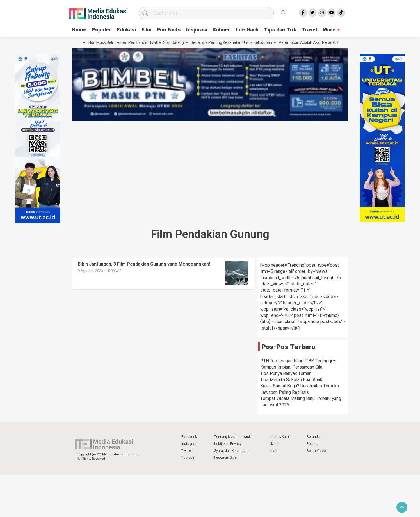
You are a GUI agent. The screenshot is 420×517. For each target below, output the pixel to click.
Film (147, 30)
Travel (309, 30)
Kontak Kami (280, 437)
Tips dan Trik (280, 30)
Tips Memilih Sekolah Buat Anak (291, 380)
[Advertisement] (210, 165)
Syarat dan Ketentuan (231, 451)
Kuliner (222, 30)
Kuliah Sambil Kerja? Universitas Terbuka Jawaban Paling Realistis (300, 389)
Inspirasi (197, 30)
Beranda (313, 437)
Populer (101, 30)
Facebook (189, 437)
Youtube (188, 457)
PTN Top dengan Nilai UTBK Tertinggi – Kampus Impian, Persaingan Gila (298, 364)
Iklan (274, 444)
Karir (274, 451)
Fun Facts (169, 30)
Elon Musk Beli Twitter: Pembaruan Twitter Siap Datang (137, 43)
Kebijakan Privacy (228, 444)
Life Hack (247, 30)
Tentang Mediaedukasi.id (234, 437)
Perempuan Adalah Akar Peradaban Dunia (317, 43)
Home (79, 30)
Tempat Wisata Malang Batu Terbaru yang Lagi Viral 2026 (301, 402)
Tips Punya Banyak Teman (286, 374)
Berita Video (316, 451)
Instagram (189, 444)
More (329, 30)
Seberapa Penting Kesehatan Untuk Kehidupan (233, 43)
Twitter (187, 451)
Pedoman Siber (226, 457)
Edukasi (126, 30)
